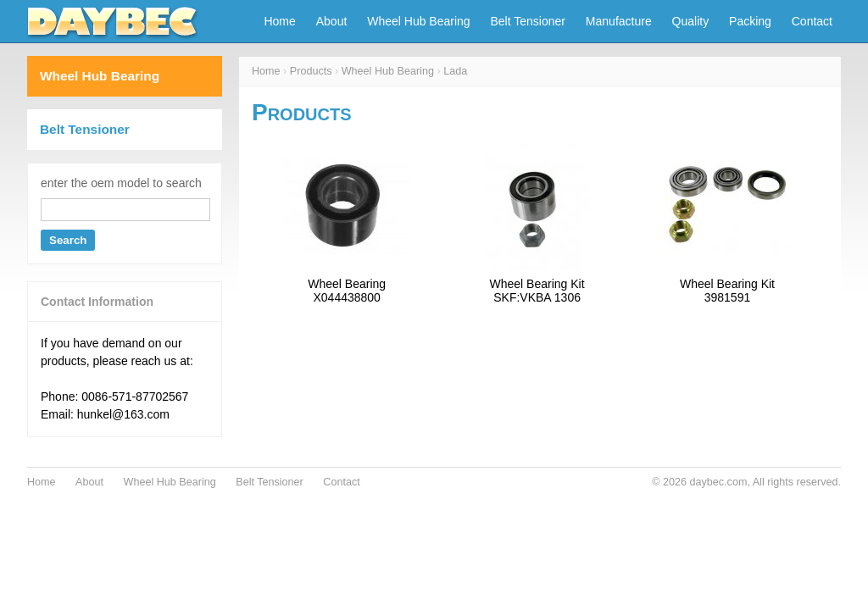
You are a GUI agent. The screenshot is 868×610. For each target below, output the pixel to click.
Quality (691, 21)
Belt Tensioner (528, 21)
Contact (812, 21)
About (332, 21)
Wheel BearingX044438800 (347, 291)
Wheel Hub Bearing (418, 21)
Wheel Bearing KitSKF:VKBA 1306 (537, 291)
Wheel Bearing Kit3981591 (727, 291)
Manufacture (619, 21)
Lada (455, 71)
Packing (750, 21)
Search (68, 240)
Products (311, 71)
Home (279, 21)
